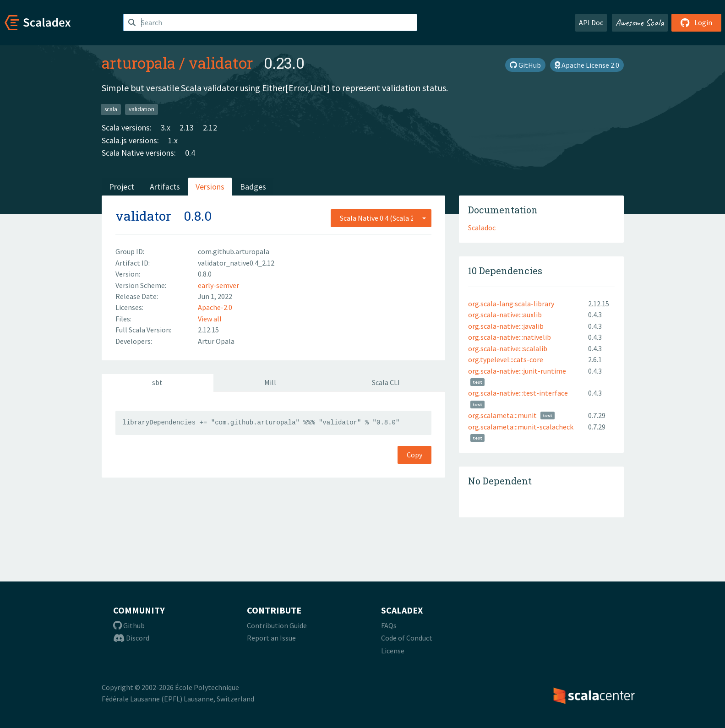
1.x (173, 140)
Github (129, 625)
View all (210, 319)
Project (122, 187)
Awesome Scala (640, 22)
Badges (253, 187)
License (393, 651)
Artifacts (165, 187)
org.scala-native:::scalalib (508, 348)
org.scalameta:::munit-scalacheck (521, 427)
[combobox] (381, 218)
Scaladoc (482, 228)
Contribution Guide (277, 625)
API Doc (591, 22)
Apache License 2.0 (587, 65)
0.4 (190, 153)
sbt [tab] (157, 382)
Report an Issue (271, 638)
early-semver (218, 285)
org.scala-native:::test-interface (518, 393)
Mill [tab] (270, 382)
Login (696, 22)
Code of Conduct (407, 638)
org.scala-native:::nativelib (510, 337)
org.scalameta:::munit (502, 415)
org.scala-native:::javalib (506, 326)
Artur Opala (216, 341)
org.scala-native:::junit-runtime (517, 371)
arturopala (139, 63)
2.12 (210, 128)
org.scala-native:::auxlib (505, 315)
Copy (414, 455)
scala (111, 109)
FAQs (389, 625)
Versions (210, 187)
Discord (131, 638)
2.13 (187, 128)
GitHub (525, 65)
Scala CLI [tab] (386, 382)
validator (221, 63)
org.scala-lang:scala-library (511, 304)
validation (142, 109)
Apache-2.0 (215, 307)
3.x (166, 128)
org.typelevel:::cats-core (506, 359)
